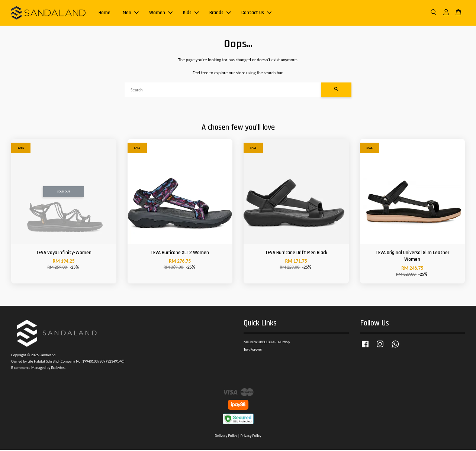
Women (161, 13)
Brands (220, 13)
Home (104, 13)
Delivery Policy (226, 437)
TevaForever (253, 351)
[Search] (223, 91)
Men (131, 13)
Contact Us (256, 13)
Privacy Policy (251, 437)
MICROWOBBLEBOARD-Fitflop (267, 343)
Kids (191, 13)
